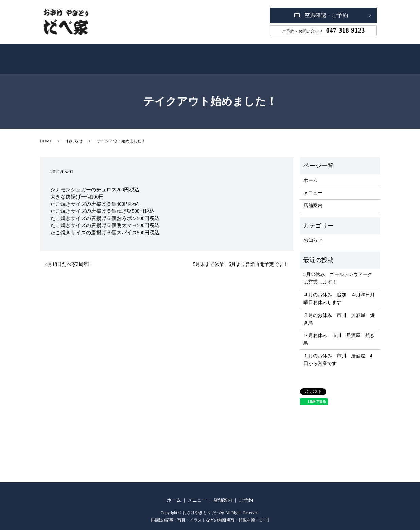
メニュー (184, 56)
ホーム (137, 56)
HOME (46, 134)
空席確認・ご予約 (326, 15)
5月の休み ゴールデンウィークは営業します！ (338, 271)
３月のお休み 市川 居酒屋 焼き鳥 (339, 312)
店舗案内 (234, 56)
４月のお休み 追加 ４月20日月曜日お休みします (339, 291)
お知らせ (74, 134)
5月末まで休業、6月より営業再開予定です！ (241, 257)
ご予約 (282, 56)
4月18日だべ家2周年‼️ (68, 257)
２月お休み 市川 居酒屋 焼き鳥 (339, 332)
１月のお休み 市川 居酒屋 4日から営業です (338, 352)
